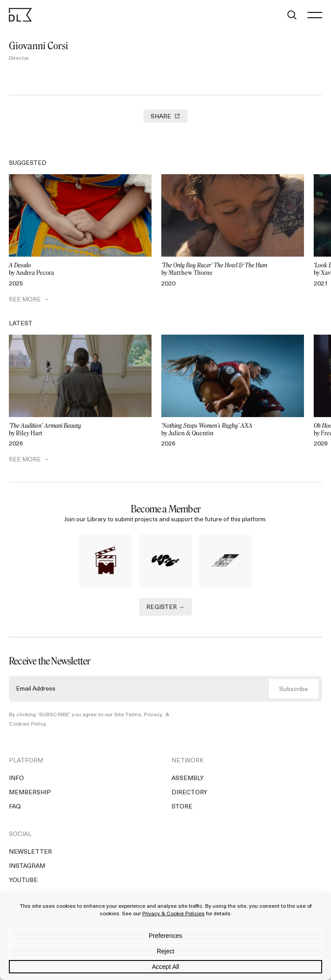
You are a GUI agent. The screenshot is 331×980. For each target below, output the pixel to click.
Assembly (188, 779)
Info (16, 779)
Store (182, 807)
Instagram (27, 866)
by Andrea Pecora (80, 269)
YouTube (23, 880)
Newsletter (30, 852)
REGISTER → (165, 607)
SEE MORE (25, 300)
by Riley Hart (80, 430)
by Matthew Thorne (233, 269)
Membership (30, 793)
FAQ (15, 807)
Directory (189, 793)
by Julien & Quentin (233, 430)
